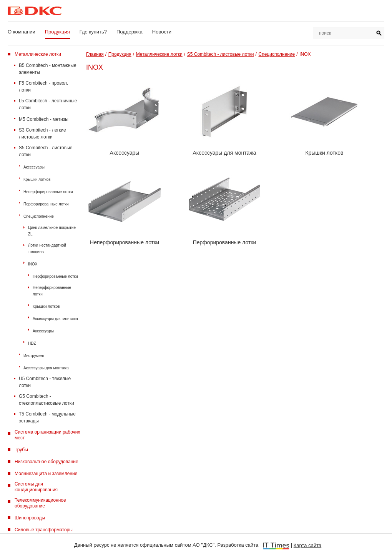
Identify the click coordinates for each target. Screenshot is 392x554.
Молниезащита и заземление (46, 474)
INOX (33, 264)
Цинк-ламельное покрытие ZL (52, 231)
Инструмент (34, 356)
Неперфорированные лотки (48, 192)
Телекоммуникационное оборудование (40, 503)
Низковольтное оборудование (47, 462)
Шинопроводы (30, 518)
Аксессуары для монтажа (55, 319)
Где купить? (93, 32)
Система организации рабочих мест (47, 435)
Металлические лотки (38, 54)
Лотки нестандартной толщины (47, 249)
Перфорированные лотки (46, 204)
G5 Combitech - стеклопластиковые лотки (47, 400)
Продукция (57, 32)
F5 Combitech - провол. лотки (43, 87)
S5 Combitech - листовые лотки (46, 151)
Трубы (21, 450)
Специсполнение (39, 216)
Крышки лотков (37, 179)
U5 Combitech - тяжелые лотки (45, 382)
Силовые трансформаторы (44, 530)
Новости (162, 32)
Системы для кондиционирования (36, 487)
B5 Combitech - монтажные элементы (48, 69)
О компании (22, 32)
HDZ (32, 343)
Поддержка (130, 32)
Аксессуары (34, 167)
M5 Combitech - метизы (44, 119)
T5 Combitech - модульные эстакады (47, 417)
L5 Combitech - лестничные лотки (48, 104)
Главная (95, 54)
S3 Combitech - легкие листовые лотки (42, 133)
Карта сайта (307, 545)
